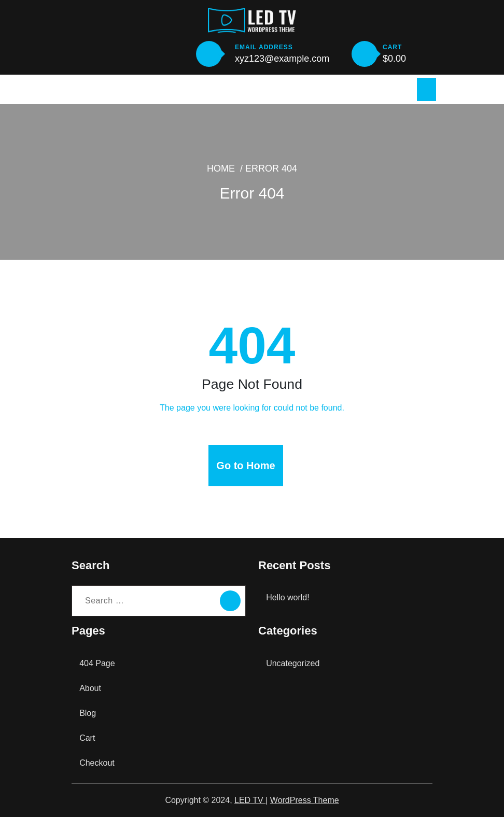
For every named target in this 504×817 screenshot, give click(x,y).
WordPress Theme (303, 800)
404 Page (97, 663)
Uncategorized (292, 663)
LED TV (251, 800)
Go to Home (246, 466)
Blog (88, 713)
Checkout (96, 763)
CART (392, 47)
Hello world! (288, 597)
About (90, 688)
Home (224, 169)
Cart (87, 738)
